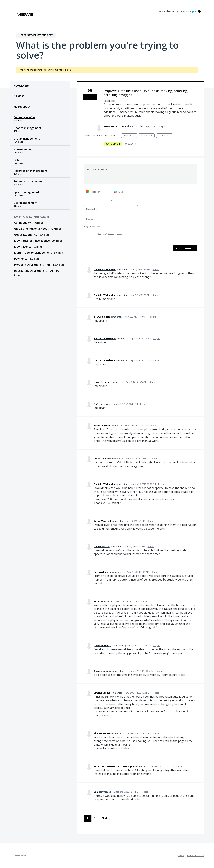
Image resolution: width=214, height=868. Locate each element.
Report (156, 269)
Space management (26, 192)
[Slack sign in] (125, 192)
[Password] (111, 219)
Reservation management (31, 171)
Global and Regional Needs (32, 229)
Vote (90, 97)
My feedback (22, 107)
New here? (111, 234)
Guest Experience (26, 235)
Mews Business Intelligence (32, 241)
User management (26, 203)
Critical (166, 136)
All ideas (19, 96)
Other (18, 160)
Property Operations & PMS (33, 265)
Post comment (185, 248)
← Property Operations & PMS (36, 35)
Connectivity (23, 223)
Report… (164, 126)
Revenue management (28, 181)
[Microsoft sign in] (97, 192)
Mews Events (23, 247)
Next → (106, 818)
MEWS (181, 855)
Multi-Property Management (33, 253)
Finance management (28, 128)
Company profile (24, 117)
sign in (193, 11)
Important (148, 136)
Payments (21, 259)
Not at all (131, 136)
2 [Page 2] (95, 818)
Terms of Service (195, 855)
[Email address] (111, 209)
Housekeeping (23, 149)
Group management (27, 139)
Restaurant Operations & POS (34, 271)
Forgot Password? (92, 227)
